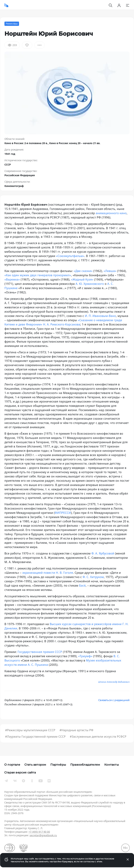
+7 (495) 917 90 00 (39, 832)
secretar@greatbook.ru (43, 835)
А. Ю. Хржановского (90, 284)
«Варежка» (12, 279)
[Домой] (6, 5)
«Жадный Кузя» (82, 279)
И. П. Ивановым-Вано (100, 316)
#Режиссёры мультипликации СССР (30, 730)
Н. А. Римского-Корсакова (62, 324)
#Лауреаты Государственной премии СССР (35, 737)
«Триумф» (85, 656)
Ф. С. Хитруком (93, 577)
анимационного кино (111, 213)
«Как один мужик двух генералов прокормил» (38, 275)
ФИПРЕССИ (63, 513)
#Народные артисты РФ (77, 730)
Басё (82, 586)
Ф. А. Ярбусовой (103, 553)
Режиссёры (12, 24)
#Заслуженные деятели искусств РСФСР (98, 737)
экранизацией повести (39, 573)
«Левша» (110, 271)
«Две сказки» (83, 271)
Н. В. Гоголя (64, 573)
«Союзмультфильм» (70, 256)
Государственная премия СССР (40, 652)
